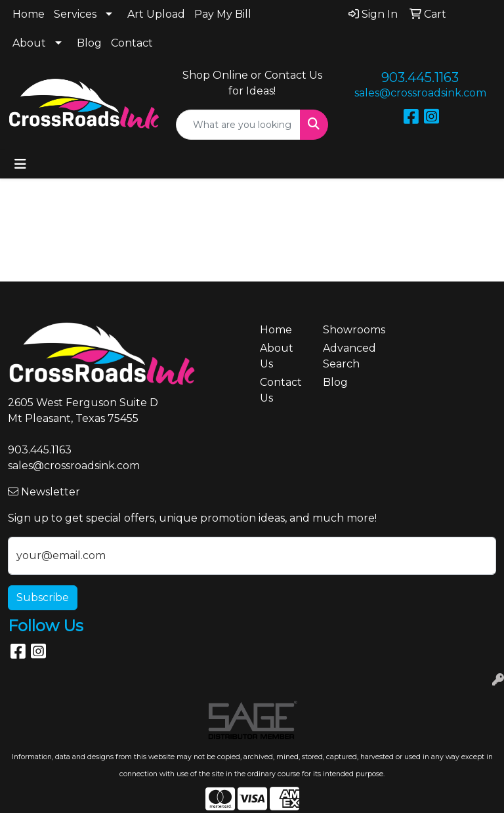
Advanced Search (346, 356)
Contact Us (281, 390)
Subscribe (43, 597)
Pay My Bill (223, 14)
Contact (132, 43)
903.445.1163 (420, 77)
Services (75, 14)
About (29, 43)
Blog (89, 43)
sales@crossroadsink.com (420, 93)
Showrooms (346, 330)
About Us (277, 356)
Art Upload (156, 14)
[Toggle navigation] (20, 164)
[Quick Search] (238, 125)
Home (29, 14)
